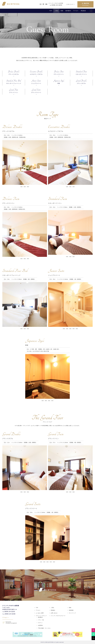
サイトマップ (72, 613)
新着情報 (71, 610)
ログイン (40, 623)
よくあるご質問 (40, 613)
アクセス (76, 11)
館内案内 (68, 11)
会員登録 (40, 625)
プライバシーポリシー (41, 616)
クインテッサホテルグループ (58, 616)
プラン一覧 (41, 620)
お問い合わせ (54, 613)
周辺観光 (83, 11)
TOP (51, 11)
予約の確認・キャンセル (44, 628)
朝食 (62, 11)
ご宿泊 (56, 11)
